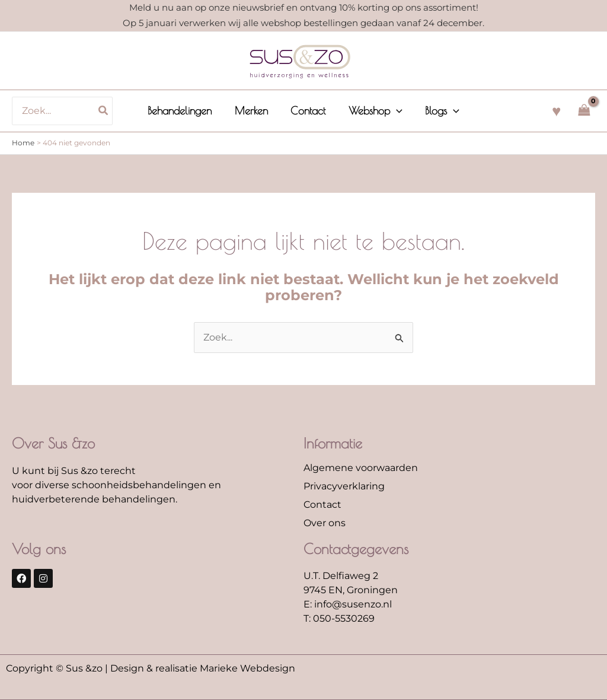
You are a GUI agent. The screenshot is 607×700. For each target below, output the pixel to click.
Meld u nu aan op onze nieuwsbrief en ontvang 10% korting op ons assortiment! (304, 7)
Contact (322, 505)
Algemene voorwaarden (361, 468)
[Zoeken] (108, 111)
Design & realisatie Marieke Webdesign (203, 668)
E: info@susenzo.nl (348, 604)
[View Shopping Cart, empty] (584, 111)
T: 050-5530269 (339, 618)
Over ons (325, 523)
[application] (394, 111)
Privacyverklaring (344, 486)
